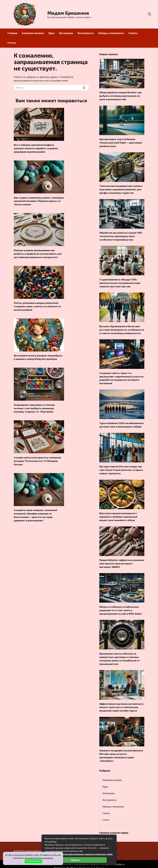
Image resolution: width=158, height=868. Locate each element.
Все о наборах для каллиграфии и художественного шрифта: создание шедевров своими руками (36, 148)
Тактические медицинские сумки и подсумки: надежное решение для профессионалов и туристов (121, 189)
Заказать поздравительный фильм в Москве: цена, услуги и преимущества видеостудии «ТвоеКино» (121, 752)
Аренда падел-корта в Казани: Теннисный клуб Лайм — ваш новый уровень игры (121, 142)
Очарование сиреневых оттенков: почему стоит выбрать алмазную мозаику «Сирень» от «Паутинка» (34, 407)
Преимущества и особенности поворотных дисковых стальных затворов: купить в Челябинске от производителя (120, 655)
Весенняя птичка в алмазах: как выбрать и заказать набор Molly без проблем (38, 356)
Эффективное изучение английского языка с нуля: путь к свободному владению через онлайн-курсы (121, 704)
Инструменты (86, 33)
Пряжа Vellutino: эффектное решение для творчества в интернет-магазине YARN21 (122, 561)
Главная (12, 33)
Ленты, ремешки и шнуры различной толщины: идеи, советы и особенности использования (37, 305)
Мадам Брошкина (68, 13)
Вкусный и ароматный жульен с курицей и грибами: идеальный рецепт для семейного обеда (118, 514)
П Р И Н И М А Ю (34, 861)
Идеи (51, 33)
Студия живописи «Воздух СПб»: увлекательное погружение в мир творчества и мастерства (120, 282)
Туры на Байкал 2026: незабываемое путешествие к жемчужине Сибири (121, 423)
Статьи (12, 43)
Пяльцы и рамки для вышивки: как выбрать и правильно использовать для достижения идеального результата (38, 253)
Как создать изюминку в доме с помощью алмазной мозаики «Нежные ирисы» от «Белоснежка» (39, 200)
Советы (133, 33)
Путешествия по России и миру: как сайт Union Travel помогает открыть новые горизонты (121, 468)
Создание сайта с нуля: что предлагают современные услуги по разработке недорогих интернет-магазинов (121, 376)
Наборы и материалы (111, 33)
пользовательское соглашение (39, 858)
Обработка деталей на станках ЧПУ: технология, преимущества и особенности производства (121, 235)
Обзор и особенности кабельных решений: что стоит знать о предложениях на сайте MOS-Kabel (120, 607)
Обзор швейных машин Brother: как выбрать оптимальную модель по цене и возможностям (120, 96)
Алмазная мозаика (33, 33)
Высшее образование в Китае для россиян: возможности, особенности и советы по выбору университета (122, 328)
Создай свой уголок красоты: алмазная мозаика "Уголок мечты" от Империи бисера (37, 459)
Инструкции (66, 33)
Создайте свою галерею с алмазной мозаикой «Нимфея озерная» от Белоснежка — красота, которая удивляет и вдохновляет (35, 513)
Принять (76, 860)
